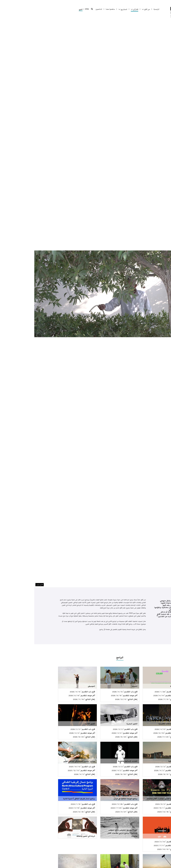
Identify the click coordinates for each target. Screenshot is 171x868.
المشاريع (89, 9)
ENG (53, 9)
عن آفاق (112, 9)
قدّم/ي (100, 9)
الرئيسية (122, 9)
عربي (46, 9)
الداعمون (65, 9)
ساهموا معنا (76, 9)
